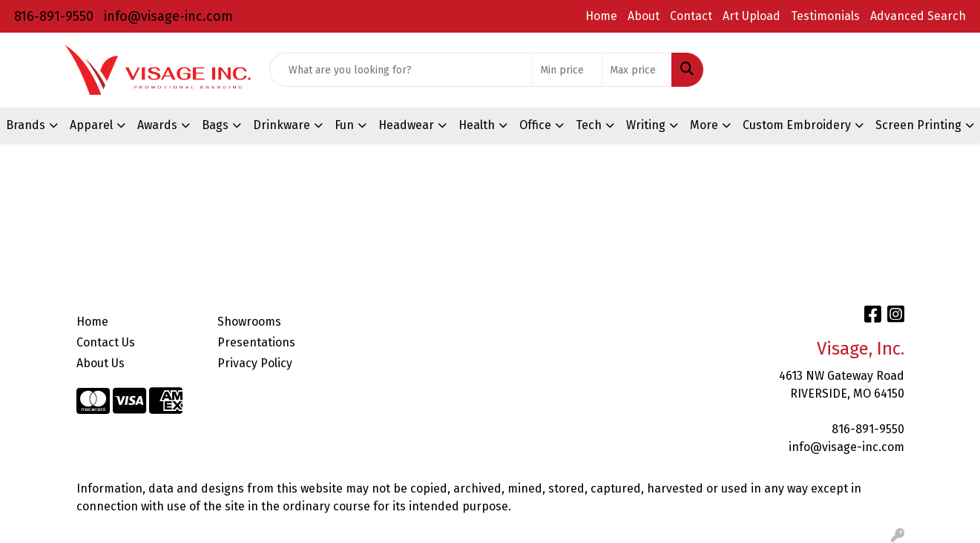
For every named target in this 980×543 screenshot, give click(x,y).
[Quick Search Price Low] (567, 70)
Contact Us (106, 342)
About (644, 16)
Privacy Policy (255, 363)
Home (601, 16)
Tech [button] (589, 125)
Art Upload (752, 16)
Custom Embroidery (797, 125)
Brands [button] (26, 125)
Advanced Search (918, 16)
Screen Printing (918, 125)
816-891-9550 (54, 16)
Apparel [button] (91, 125)
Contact (691, 16)
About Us (101, 363)
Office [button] (535, 125)
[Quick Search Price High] (637, 70)
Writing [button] (646, 125)
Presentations (256, 342)
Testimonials (825, 16)
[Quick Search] (401, 70)
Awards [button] (157, 125)
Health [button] (477, 125)
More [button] (704, 125)
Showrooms (249, 322)
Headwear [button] (406, 125)
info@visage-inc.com (168, 16)
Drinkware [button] (282, 125)
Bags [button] (215, 125)
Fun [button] (344, 125)
